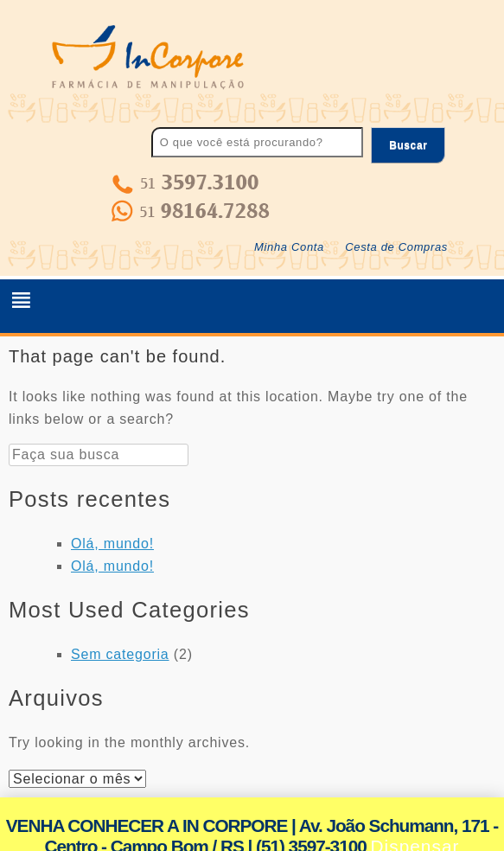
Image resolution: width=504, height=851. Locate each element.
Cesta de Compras (396, 247)
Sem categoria (120, 654)
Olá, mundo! (112, 544)
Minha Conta (289, 247)
